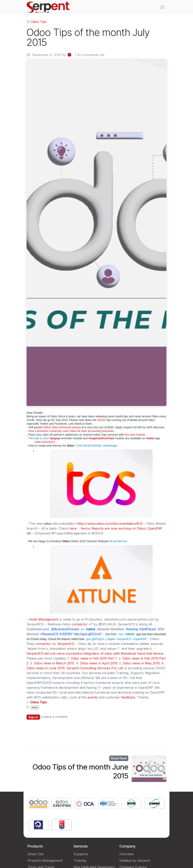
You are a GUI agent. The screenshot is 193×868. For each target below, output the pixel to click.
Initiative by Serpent (135, 860)
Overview (127, 854)
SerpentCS (124, 639)
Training (80, 860)
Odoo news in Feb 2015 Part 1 (94, 658)
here (73, 528)
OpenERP (140, 639)
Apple (110, 639)
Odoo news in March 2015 (54, 663)
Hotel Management (44, 619)
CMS (79, 446)
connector (80, 624)
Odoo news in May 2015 (141, 663)
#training (132, 629)
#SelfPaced (148, 629)
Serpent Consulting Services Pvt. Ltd (95, 668)
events (93, 697)
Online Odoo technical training (62, 427)
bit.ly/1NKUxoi (118, 541)
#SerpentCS (49, 634)
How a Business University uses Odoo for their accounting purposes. (72, 431)
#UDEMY (66, 634)
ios (121, 634)
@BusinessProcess (65, 629)
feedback (128, 697)
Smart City (36, 854)
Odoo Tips (36, 22)
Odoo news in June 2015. (46, 668)
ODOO (102, 420)
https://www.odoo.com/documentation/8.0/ (110, 524)
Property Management (45, 860)
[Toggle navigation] (162, 7)
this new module (135, 435)
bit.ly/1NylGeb (93, 446)
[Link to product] (38, 804)
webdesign (110, 446)
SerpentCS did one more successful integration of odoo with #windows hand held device (95, 653)
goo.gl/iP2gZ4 (95, 639)
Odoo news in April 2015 (99, 663)
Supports (81, 854)
